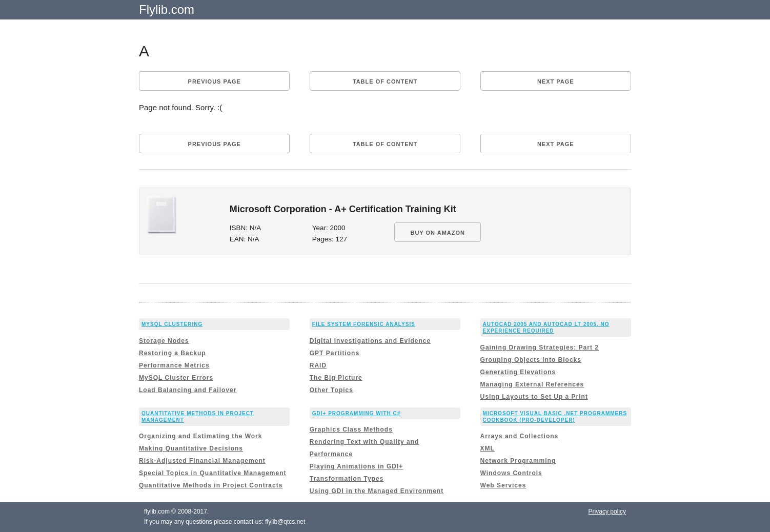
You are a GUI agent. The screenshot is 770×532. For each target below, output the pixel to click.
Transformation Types (347, 479)
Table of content (385, 81)
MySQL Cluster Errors (176, 378)
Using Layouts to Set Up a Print (534, 397)
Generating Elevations (518, 372)
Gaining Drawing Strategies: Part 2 (540, 347)
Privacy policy (607, 511)
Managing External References (532, 384)
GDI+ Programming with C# (357, 413)
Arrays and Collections (520, 436)
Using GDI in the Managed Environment (377, 491)
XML (488, 448)
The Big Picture (336, 378)
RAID (318, 365)
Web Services (503, 485)
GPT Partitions (335, 353)
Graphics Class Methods (351, 429)
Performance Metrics (174, 365)
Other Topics (331, 390)
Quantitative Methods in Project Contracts (211, 485)
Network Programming (518, 461)
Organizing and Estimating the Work (200, 436)
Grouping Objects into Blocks (531, 360)
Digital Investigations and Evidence (370, 341)
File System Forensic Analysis (364, 324)
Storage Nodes (164, 341)
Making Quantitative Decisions (191, 448)
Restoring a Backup (173, 353)
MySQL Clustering (172, 324)
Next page (556, 81)
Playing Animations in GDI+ (357, 466)
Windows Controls (511, 473)
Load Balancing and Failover (188, 390)
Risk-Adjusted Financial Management (202, 461)
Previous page (215, 81)
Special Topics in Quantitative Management (213, 473)
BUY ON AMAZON (438, 233)
